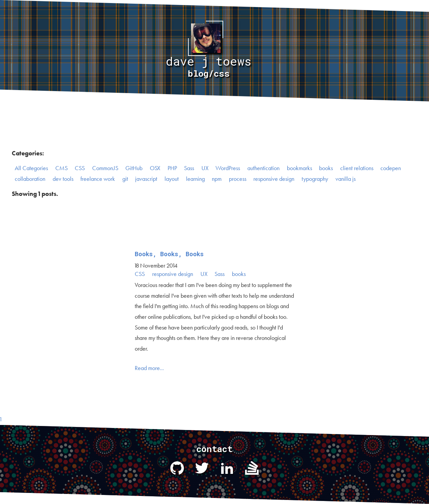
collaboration (30, 179)
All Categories (31, 168)
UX (205, 168)
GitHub (134, 168)
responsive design (274, 179)
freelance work (98, 179)
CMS (62, 168)
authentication (263, 168)
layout (172, 179)
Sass (189, 168)
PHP (172, 168)
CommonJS (105, 168)
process (238, 179)
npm (217, 179)
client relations (357, 168)
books (326, 168)
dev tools (63, 179)
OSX (155, 168)
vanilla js (346, 179)
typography (315, 179)
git (125, 179)
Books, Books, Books (169, 254)
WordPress (228, 168)
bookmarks (299, 168)
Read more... (149, 368)
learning (195, 179)
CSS (80, 168)
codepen (391, 168)
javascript (146, 179)
